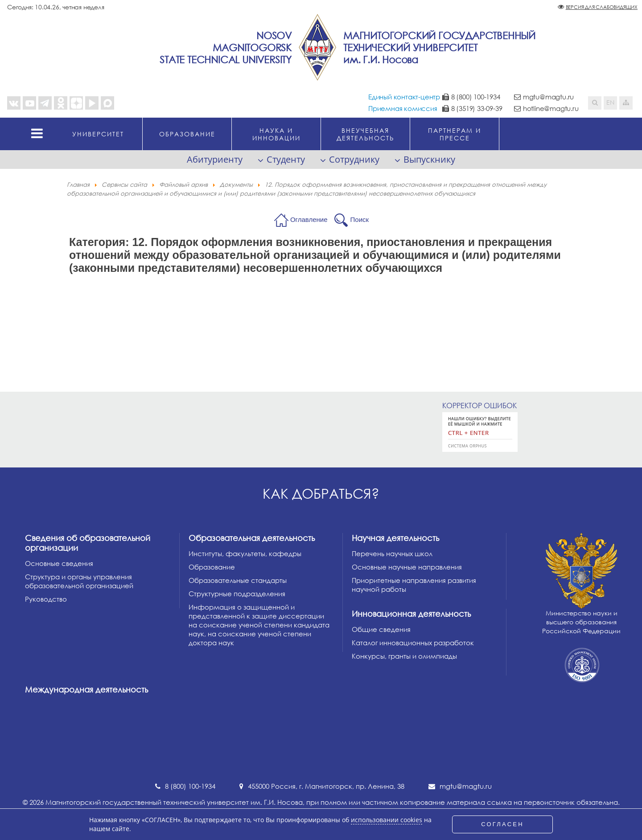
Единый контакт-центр (404, 97)
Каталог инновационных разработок (413, 643)
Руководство (46, 599)
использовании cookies (387, 820)
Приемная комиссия (403, 108)
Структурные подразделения (237, 594)
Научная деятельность (395, 538)
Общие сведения (381, 629)
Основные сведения (59, 563)
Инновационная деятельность (411, 614)
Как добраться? (321, 494)
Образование (212, 567)
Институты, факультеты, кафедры (245, 553)
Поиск (360, 219)
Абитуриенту (215, 159)
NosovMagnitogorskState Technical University (226, 47)
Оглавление (309, 219)
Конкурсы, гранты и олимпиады (404, 656)
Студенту (286, 159)
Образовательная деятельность (252, 538)
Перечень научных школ (392, 553)
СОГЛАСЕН (502, 824)
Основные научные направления (407, 567)
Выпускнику (429, 159)
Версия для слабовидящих (602, 7)
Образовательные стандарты (238, 580)
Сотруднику (354, 159)
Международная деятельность (86, 689)
